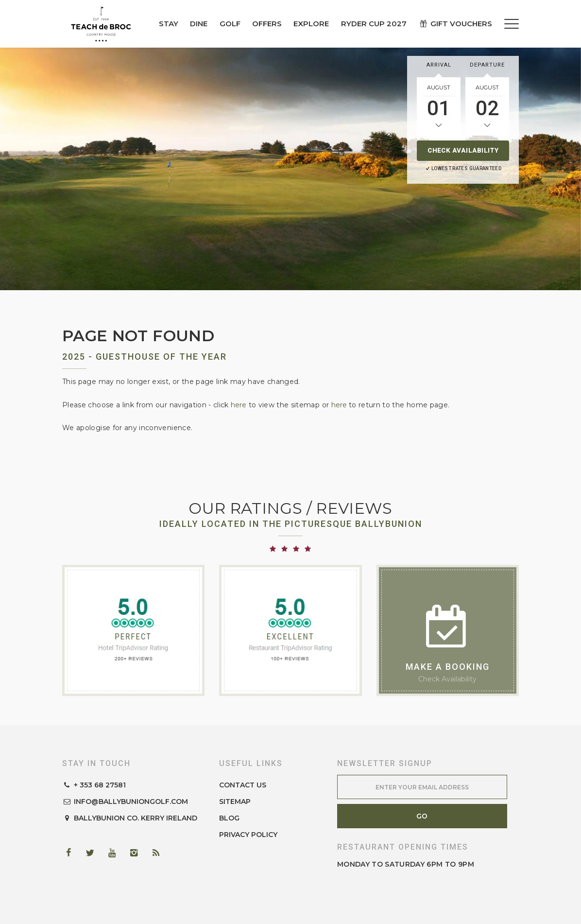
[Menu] (512, 24)
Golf (230, 24)
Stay (169, 24)
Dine (199, 24)
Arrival (439, 65)
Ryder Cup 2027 (374, 24)
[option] (290, 169)
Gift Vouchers (455, 24)
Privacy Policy (248, 835)
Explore (311, 24)
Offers (267, 24)
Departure (487, 65)
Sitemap (235, 802)
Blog (229, 818)
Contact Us (243, 785)
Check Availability (463, 150)
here (239, 405)
